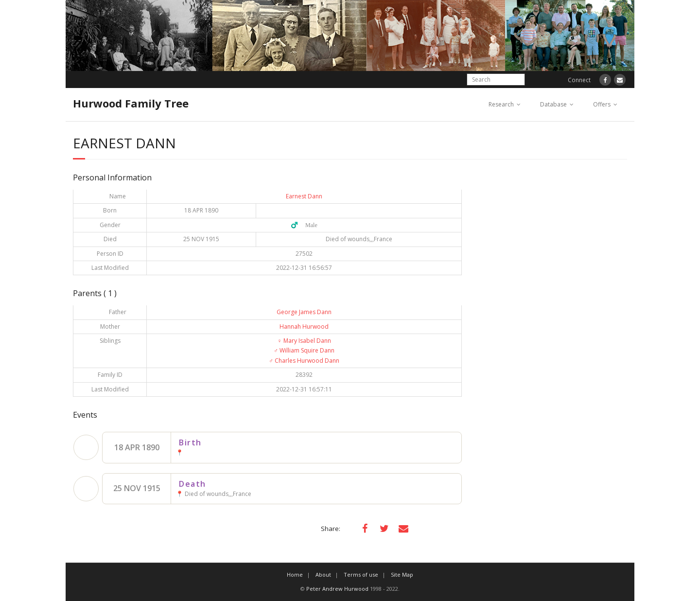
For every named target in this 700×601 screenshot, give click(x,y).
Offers (602, 104)
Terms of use (361, 574)
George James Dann (304, 312)
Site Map (402, 574)
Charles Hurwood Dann (304, 361)
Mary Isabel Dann (304, 341)
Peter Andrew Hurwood (337, 589)
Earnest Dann (304, 196)
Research (501, 104)
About (323, 574)
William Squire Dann (304, 350)
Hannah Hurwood (304, 327)
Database (553, 104)
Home (295, 574)
